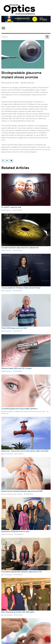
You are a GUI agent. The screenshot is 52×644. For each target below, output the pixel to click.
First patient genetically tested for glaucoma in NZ (21, 572)
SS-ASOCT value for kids (11, 207)
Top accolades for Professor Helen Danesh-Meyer (21, 288)
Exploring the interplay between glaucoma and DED (22, 491)
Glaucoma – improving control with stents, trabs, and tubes (25, 451)
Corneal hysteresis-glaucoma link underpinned (20, 248)
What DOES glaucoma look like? (14, 328)
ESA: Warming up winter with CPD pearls (18, 612)
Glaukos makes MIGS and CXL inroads (16, 368)
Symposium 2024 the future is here (15, 532)
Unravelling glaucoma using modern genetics (19, 409)
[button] (3, 28)
